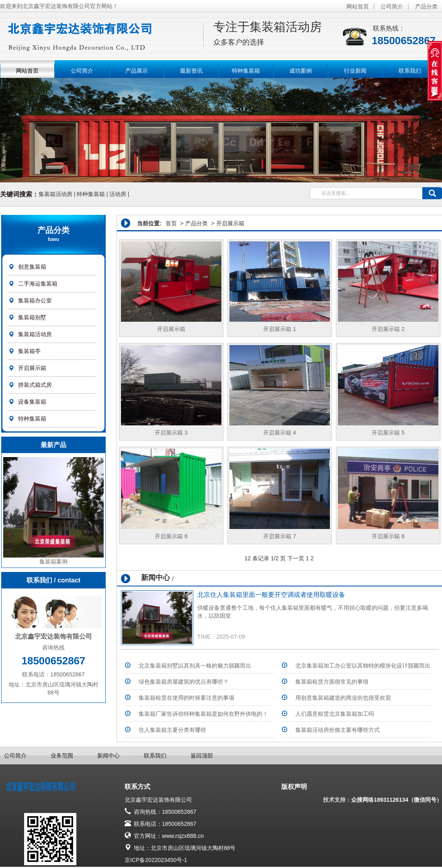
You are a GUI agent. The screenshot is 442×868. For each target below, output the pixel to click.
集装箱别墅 (32, 317)
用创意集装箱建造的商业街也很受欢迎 (343, 698)
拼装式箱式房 (35, 385)
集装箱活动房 (55, 194)
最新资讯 (191, 71)
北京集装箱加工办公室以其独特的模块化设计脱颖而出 (363, 666)
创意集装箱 (32, 267)
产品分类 (426, 6)
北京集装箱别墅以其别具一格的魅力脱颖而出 (195, 666)
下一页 (296, 558)
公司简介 (392, 6)
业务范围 (62, 756)
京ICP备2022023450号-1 (156, 860)
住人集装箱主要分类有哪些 (172, 730)
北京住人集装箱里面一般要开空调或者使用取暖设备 (271, 595)
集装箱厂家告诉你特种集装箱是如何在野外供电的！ (203, 714)
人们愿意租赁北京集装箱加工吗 (335, 714)
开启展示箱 (32, 368)
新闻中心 (108, 756)
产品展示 (137, 71)
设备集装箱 (32, 402)
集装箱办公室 (35, 300)
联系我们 (410, 71)
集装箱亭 (29, 351)
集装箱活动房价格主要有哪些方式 (338, 730)
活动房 (118, 194)
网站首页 (358, 6)
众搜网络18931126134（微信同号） (397, 800)
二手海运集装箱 (38, 284)
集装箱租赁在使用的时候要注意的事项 (186, 698)
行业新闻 (355, 71)
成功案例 (301, 71)
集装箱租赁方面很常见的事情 (332, 682)
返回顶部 (202, 756)
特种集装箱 (246, 71)
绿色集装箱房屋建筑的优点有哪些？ (184, 682)
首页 (171, 223)
